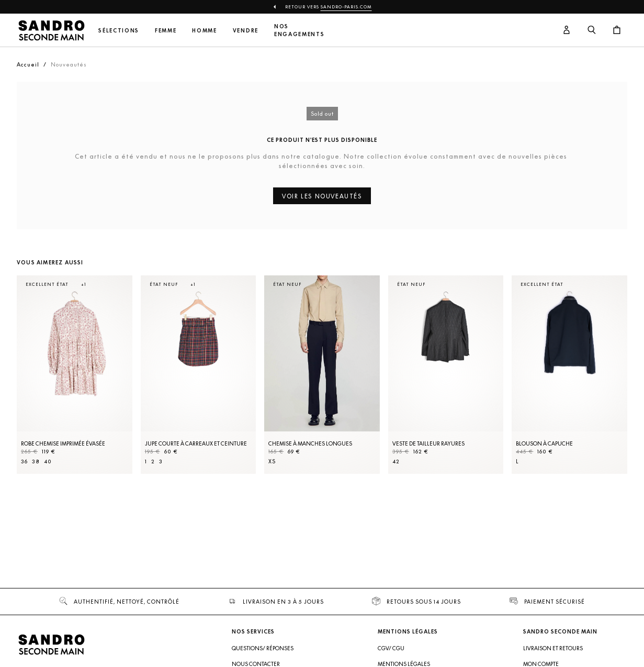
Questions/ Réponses (263, 648)
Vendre (246, 31)
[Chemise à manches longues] (322, 375)
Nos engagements (299, 30)
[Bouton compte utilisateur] (567, 30)
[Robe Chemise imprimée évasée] (75, 375)
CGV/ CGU (391, 648)
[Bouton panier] (617, 30)
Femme (166, 31)
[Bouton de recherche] (592, 30)
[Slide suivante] (606, 385)
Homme (204, 31)
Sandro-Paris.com (346, 7)
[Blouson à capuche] (569, 375)
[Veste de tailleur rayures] (446, 375)
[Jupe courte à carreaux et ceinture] (199, 375)
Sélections (119, 31)
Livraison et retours (553, 648)
